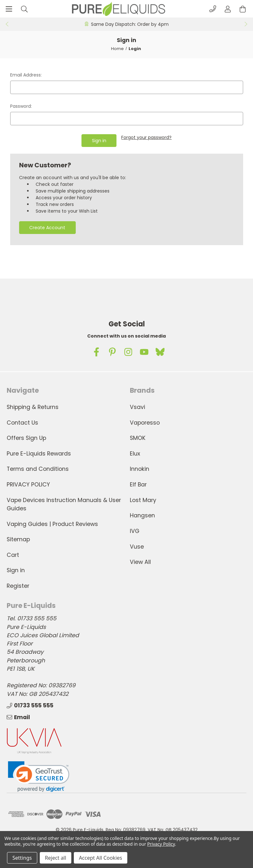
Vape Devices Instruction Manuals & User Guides (64, 504)
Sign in (16, 570)
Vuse (137, 546)
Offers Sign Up (26, 438)
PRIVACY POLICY (28, 485)
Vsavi (137, 407)
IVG (135, 531)
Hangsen (142, 515)
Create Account (47, 228)
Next (246, 24)
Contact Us (22, 422)
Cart (13, 555)
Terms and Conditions (38, 469)
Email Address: (26, 75)
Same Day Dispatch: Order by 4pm (130, 24)
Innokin (140, 469)
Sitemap (18, 539)
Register (18, 586)
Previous (7, 24)
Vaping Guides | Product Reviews (52, 524)
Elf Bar (138, 485)
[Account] (228, 9)
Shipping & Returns (33, 407)
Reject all (56, 858)
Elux (135, 454)
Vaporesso (145, 422)
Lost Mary (143, 500)
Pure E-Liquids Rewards (39, 454)
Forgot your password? (146, 137)
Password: (21, 106)
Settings (22, 858)
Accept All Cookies (101, 858)
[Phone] (213, 9)
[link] (39, 776)
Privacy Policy (161, 844)
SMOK (138, 438)
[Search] (24, 9)
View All (140, 562)
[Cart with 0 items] (243, 9)
